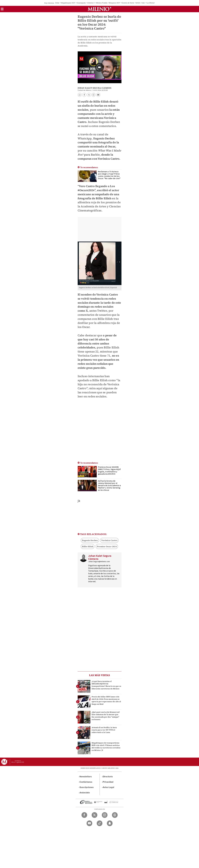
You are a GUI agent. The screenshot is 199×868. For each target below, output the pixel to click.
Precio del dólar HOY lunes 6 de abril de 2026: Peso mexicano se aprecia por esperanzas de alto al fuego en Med (106, 700)
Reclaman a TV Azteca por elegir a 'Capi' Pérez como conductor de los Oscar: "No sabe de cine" (109, 175)
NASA (138, 3)
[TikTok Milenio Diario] (100, 823)
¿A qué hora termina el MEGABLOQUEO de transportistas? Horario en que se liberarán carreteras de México (106, 685)
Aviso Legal (108, 787)
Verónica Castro (109, 540)
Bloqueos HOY (115, 3)
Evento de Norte (128, 3)
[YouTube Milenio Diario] (89, 823)
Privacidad (108, 782)
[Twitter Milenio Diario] (94, 815)
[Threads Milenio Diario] (115, 815)
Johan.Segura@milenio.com (99, 562)
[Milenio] (99, 9)
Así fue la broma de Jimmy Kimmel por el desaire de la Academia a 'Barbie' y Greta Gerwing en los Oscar (109, 486)
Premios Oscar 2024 (107, 546)
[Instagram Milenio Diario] (105, 815)
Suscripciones (87, 787)
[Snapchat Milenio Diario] (110, 823)
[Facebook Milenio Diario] (84, 815)
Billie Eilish (88, 546)
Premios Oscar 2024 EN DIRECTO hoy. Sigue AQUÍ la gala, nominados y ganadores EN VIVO (109, 471)
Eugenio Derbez (90, 540)
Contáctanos (86, 782)
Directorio (108, 777)
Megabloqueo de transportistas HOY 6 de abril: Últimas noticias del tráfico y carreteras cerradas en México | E (106, 747)
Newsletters (86, 777)
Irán (143, 3)
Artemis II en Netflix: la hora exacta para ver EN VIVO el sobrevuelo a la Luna (104, 730)
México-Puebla (102, 3)
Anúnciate (85, 793)
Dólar (57, 3)
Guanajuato (81, 3)
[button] (2, 10)
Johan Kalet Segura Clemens (95, 88)
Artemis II (91, 3)
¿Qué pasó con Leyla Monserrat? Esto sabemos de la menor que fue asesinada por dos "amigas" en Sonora (106, 716)
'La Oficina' (151, 3)
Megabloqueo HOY (68, 3)
